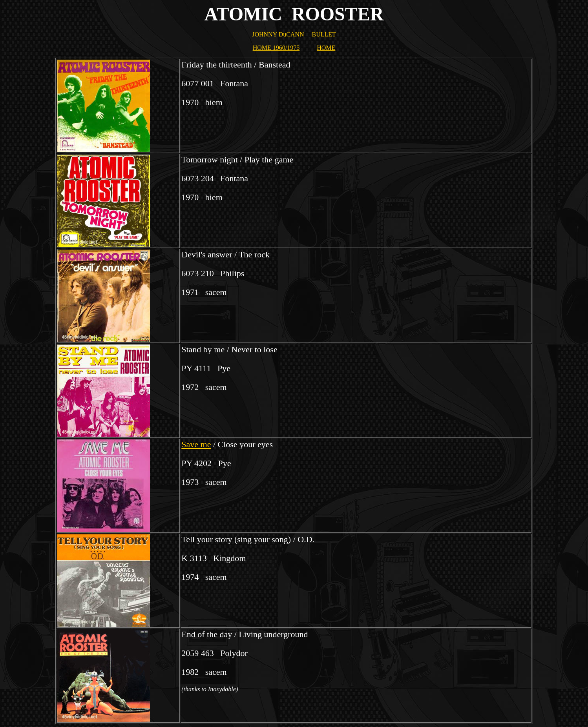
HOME (326, 48)
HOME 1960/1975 (276, 48)
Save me (196, 444)
